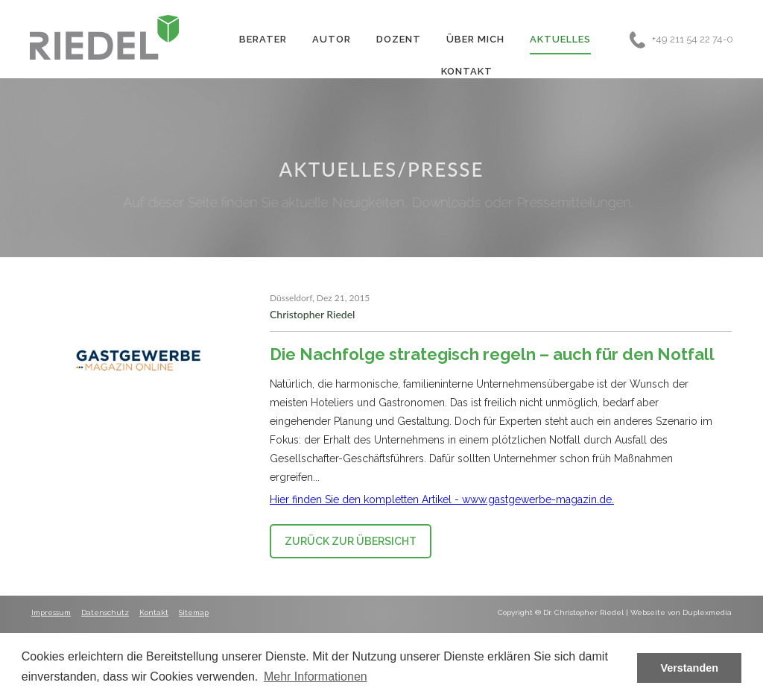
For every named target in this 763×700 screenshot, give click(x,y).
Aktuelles (560, 39)
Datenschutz (105, 612)
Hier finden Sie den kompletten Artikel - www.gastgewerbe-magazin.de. (442, 499)
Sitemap (194, 612)
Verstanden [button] (689, 668)
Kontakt (467, 71)
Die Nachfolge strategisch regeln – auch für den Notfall (492, 354)
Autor (332, 39)
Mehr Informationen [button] (316, 677)
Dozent (399, 39)
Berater (263, 39)
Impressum (51, 612)
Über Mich (475, 39)
